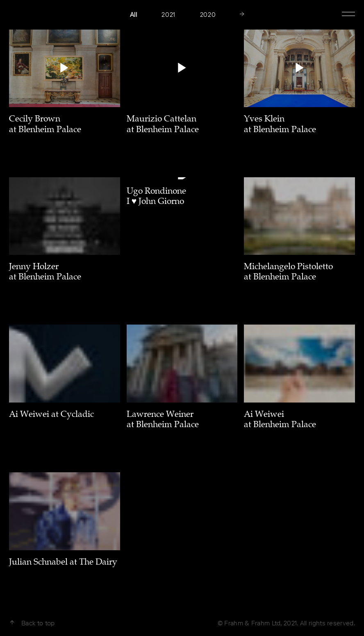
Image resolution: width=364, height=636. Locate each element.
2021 (168, 15)
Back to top (32, 623)
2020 (208, 15)
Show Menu (348, 13)
